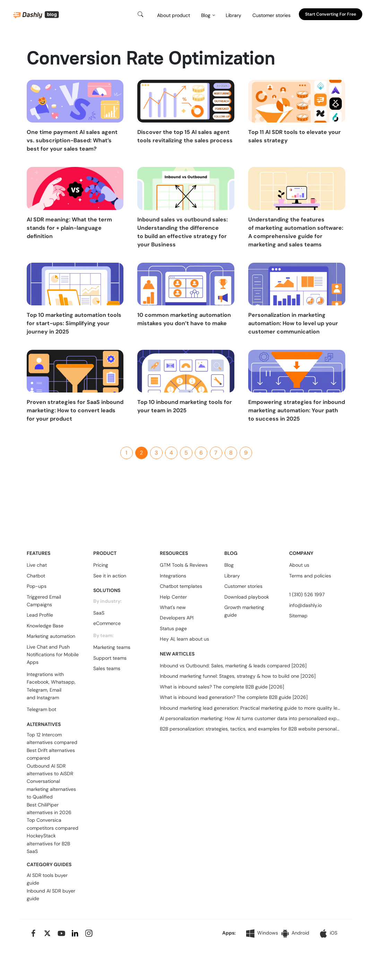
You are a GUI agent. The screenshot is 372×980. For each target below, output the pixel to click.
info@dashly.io (305, 605)
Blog (229, 565)
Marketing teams (112, 647)
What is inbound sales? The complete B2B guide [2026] (222, 687)
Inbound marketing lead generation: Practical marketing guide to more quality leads (250, 708)
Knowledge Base (45, 626)
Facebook (38, 682)
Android (295, 933)
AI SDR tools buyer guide (47, 879)
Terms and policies (310, 576)
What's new (173, 607)
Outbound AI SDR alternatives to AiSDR (50, 770)
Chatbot (36, 576)
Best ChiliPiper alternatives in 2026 (49, 809)
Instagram (48, 698)
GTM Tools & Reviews (184, 565)
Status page (173, 628)
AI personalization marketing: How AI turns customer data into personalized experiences (250, 718)
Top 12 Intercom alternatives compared (52, 738)
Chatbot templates (181, 586)
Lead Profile (40, 615)
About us (299, 565)
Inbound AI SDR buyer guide (51, 895)
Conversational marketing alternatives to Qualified (51, 789)
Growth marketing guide (244, 611)
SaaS (99, 613)
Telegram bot (41, 709)
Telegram (37, 690)
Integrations (173, 576)
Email (55, 690)
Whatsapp (63, 682)
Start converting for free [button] (331, 14)
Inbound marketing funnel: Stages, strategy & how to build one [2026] (238, 676)
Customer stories (271, 15)
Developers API (177, 618)
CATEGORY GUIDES (49, 864)
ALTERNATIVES (44, 724)
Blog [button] (206, 15)
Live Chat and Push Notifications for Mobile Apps (53, 655)
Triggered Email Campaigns (44, 601)
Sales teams (107, 668)
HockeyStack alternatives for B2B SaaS (48, 843)
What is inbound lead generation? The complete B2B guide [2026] (234, 697)
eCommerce (107, 623)
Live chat (37, 565)
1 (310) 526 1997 (307, 594)
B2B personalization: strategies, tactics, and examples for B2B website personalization (250, 729)
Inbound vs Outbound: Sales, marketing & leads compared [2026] (233, 666)
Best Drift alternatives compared (51, 754)
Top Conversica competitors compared (53, 824)
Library (233, 15)
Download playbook (247, 597)
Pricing (101, 565)
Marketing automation (51, 636)
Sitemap (298, 616)
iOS (329, 933)
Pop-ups (37, 586)
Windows (262, 933)
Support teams (110, 658)
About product (174, 15)
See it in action (110, 576)
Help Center (173, 597)
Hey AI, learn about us (184, 639)
